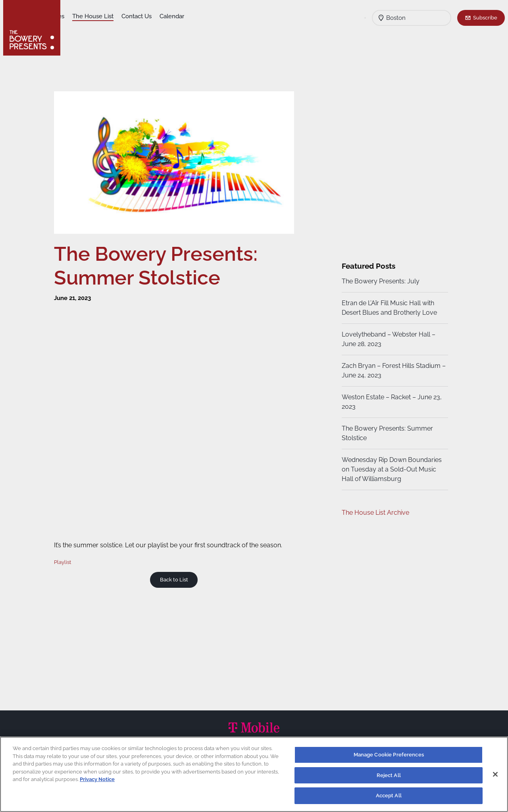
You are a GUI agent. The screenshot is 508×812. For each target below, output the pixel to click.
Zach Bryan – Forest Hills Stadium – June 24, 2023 (390, 370)
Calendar (234, 16)
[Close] (495, 774)
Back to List (176, 575)
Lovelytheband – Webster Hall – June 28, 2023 (387, 339)
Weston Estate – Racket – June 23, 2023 (391, 402)
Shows (78, 16)
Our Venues (111, 16)
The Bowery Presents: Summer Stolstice (386, 433)
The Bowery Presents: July (379, 281)
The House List (155, 16)
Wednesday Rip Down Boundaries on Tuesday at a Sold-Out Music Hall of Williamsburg (391, 469)
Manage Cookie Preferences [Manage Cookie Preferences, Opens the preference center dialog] (389, 755)
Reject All (389, 775)
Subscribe (485, 17)
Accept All (389, 796)
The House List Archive (374, 513)
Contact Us (199, 16)
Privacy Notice (97, 779)
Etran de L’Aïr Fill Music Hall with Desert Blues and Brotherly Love (388, 308)
